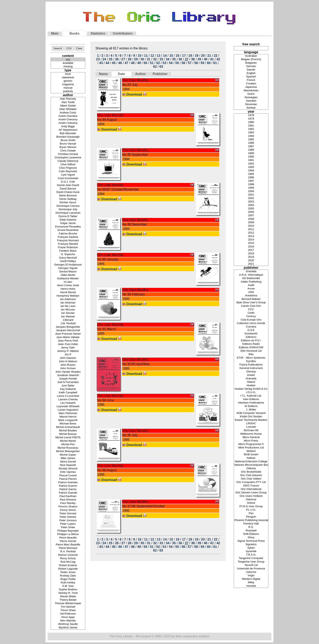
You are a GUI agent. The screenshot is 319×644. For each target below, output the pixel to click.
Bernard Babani (251, 299)
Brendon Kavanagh (68, 137)
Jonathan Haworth (68, 375)
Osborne (251, 500)
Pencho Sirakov (68, 507)
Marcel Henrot (68, 417)
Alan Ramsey (68, 99)
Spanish (251, 77)
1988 (251, 150)
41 (212, 59)
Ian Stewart (68, 317)
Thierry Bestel (68, 600)
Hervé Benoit (68, 292)
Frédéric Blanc (68, 251)
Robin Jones (68, 572)
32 (155, 59)
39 (199, 59)
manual (68, 88)
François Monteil (68, 244)
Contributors (123, 33)
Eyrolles (251, 361)
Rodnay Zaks (68, 576)
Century (251, 316)
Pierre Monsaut (68, 548)
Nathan (251, 458)
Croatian (251, 84)
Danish (251, 70)
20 (203, 56)
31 (149, 59)
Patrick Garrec (68, 489)
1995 (251, 174)
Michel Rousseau (68, 448)
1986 (251, 143)
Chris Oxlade (68, 151)
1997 (251, 181)
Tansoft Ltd (251, 565)
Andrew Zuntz (68, 113)
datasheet (68, 78)
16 (178, 56)
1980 (251, 122)
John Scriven (68, 368)
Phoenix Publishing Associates (251, 520)
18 (190, 56)
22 (216, 56)
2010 (251, 226)
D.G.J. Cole (68, 182)
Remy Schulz (68, 559)
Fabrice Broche (68, 234)
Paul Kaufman (68, 496)
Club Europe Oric (251, 320)
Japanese (251, 87)
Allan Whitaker (68, 109)
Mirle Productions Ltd (251, 448)
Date (122, 74)
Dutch (251, 94)
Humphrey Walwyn (68, 296)
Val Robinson (68, 614)
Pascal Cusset (68, 476)
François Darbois (68, 237)
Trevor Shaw (68, 610)
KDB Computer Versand (251, 413)
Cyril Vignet (68, 175)
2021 (251, 264)
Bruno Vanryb (68, 144)
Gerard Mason (68, 272)
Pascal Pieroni (68, 479)
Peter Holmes (68, 517)
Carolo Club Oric (251, 306)
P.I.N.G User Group (251, 506)
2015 (251, 243)
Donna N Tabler (68, 216)
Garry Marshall (68, 258)
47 (126, 63)
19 (197, 56)
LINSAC (251, 424)
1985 (251, 140)
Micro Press (251, 441)
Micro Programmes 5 (251, 444)
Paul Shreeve (68, 500)
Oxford (251, 503)
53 (164, 63)
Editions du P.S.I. (251, 341)
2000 (251, 191)
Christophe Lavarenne (68, 158)
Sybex (251, 548)
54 (171, 63)
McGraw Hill (251, 430)
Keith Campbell (68, 393)
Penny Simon (68, 510)
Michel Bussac (68, 434)
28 (130, 59)
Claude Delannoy (68, 161)
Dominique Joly (68, 209)
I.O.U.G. (251, 392)
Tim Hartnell (68, 607)
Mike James (68, 458)
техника (251, 586)
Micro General (251, 437)
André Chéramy (68, 123)
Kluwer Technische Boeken (251, 420)
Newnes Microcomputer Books (251, 465)
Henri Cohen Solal (68, 286)
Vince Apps (68, 617)
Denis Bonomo (68, 196)
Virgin (251, 576)
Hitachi (251, 382)
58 (196, 63)
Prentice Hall (251, 524)
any (68, 60)
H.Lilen (68, 282)
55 (177, 63)
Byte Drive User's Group (251, 303)
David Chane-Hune (68, 192)
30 (142, 59)
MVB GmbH (251, 455)
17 (184, 56)
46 (120, 63)
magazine (68, 84)
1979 (251, 119)
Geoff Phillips (68, 261)
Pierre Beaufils (68, 538)
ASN (251, 292)
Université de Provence (251, 569)
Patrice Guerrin (68, 486)
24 (104, 59)
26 (117, 59)
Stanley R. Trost (68, 593)
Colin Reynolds (68, 171)
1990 (251, 157)
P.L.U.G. (251, 510)
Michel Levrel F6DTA (68, 438)
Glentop (251, 372)
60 (209, 63)
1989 (251, 153)
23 (98, 59)
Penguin (251, 517)
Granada (251, 271)
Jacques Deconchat (68, 330)
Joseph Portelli (68, 379)
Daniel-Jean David (68, 185)
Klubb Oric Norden (251, 417)
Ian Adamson (68, 299)
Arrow (251, 289)
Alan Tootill (68, 102)
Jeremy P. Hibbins (68, 351)
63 (161, 67)
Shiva (251, 538)
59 (202, 63)
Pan (251, 513)
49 (139, 63)
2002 (251, 198)
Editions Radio (251, 344)
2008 (251, 219)
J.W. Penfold (68, 324)
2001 (251, 195)
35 (174, 59)
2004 (251, 205)
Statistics (98, 33)
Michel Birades (68, 431)
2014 (251, 240)
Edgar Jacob (68, 223)
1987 (251, 146)
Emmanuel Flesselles (68, 227)
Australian (251, 56)
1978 (251, 115)
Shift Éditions (251, 534)
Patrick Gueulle (68, 493)
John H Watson (68, 362)
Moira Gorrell (68, 462)
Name (103, 74)
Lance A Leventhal (68, 396)
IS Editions (251, 406)
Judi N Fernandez (68, 382)
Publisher (160, 74)
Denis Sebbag (68, 199)
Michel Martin (68, 441)
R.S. (251, 527)
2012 (251, 233)
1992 (251, 164)
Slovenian (251, 104)
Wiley (251, 583)
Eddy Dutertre (68, 220)
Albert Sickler (68, 106)
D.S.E (251, 330)
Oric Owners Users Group (251, 493)
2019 (251, 257)
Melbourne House (251, 434)
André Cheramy (68, 120)
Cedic (251, 313)
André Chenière (68, 116)
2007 (251, 216)
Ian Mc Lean (68, 306)
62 (155, 67)
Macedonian (251, 91)
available (68, 63)
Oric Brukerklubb (251, 472)
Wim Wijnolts (68, 621)
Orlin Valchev (68, 472)
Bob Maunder (68, 133)
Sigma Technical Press (251, 541)
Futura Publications (251, 365)
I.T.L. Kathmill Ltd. (251, 396)
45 (114, 63)
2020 (251, 261)
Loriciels (251, 427)
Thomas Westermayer (68, 603)
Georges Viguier (68, 268)
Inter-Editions (251, 399)
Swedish (251, 101)
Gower (251, 375)
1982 (251, 129)
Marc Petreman (68, 413)
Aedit (251, 285)
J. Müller (251, 410)
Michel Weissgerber (68, 451)
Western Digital (251, 579)
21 (209, 56)
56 (184, 63)
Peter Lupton (68, 524)
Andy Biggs (68, 127)
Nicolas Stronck (68, 469)
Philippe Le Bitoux (68, 534)
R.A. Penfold (68, 552)
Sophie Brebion (68, 590)
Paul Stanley (68, 503)
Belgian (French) (251, 59)
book (68, 74)
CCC (251, 309)
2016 (251, 247)
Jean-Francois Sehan (68, 334)
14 (165, 56)
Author (140, 74)
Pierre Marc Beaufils (68, 545)
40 (206, 59)
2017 (251, 250)
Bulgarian (251, 63)
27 (123, 59)
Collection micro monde (251, 323)
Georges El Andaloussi (68, 265)
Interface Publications (251, 403)
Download (136, 94)
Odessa (251, 468)
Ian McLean (68, 310)
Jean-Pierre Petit (68, 341)
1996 (251, 178)
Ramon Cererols (68, 555)
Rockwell (251, 531)
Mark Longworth (68, 420)
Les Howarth (68, 403)
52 (158, 63)
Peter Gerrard (68, 514)
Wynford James (68, 628)
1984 (251, 136)
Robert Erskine (68, 565)
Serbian (251, 108)
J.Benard (68, 320)
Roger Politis (68, 579)
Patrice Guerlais (68, 482)
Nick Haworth (68, 465)
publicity (68, 91)
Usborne (251, 572)
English (251, 73)
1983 (251, 133)
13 (158, 56)
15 (171, 56)
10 (140, 56)
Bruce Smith (68, 140)
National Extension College (251, 462)
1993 (251, 167)
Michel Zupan (68, 455)
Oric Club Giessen (251, 475)
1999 (251, 188)
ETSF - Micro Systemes (251, 358)
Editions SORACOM (251, 348)
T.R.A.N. (251, 555)
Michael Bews (68, 424)
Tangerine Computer (251, 558)
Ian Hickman (68, 303)
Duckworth (251, 334)
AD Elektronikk (251, 278)
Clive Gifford (68, 165)
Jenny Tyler (68, 348)
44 (107, 63)
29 (136, 59)
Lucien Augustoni (68, 410)
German (251, 66)
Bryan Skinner (68, 147)
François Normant (68, 241)
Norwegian (251, 97)
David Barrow (68, 189)
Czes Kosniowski (68, 178)
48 (133, 63)
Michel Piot (68, 444)
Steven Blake (68, 597)
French (251, 80)
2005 (251, 209)
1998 (251, 184)
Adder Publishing (251, 282)
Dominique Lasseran (68, 213)
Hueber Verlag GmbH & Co (251, 389)
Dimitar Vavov (68, 203)
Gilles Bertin (68, 275)
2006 (251, 212)
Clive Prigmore (68, 168)
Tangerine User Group (251, 562)
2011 (251, 229)
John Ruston (68, 365)
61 (215, 63)
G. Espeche (68, 254)
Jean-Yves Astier (68, 344)
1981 (251, 126)
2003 (251, 202)
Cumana (251, 327)
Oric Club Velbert (251, 479)
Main (55, 33)
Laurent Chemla (68, 400)
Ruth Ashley (68, 583)
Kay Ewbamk (68, 389)
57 (190, 63)
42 (218, 59)
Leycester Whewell (68, 406)
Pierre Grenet (68, 541)
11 (146, 56)
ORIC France (251, 486)
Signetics (251, 544)
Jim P (68, 355)
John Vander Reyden (68, 372)
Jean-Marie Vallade (68, 337)
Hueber (251, 386)
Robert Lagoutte (68, 569)
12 (152, 56)
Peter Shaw (68, 527)
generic (68, 81)
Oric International (251, 489)
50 (145, 63)
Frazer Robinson (68, 247)
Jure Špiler (68, 386)
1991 (251, 160)
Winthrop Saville (68, 624)
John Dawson (68, 358)
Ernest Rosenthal (68, 230)
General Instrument (251, 368)
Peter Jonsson (68, 521)
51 (152, 63)
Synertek (251, 551)
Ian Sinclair (68, 313)
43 (101, 63)
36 (180, 59)
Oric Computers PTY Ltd (251, 482)
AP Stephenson (68, 130)
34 (168, 59)
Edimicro (251, 337)
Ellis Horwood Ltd (251, 351)
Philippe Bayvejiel (68, 531)
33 (161, 59)
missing (68, 67)
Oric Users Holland (251, 496)
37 (187, 59)
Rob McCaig (68, 562)
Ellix (251, 354)
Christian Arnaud (68, 154)
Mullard (251, 451)
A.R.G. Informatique (251, 275)
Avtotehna (251, 296)
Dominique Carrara (68, 206)
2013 (251, 236)
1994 (251, 171)
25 (111, 59)
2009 (251, 222)
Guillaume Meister (68, 279)
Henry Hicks (68, 289)
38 (193, 59)
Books (75, 33)
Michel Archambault (68, 427)
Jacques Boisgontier (68, 327)
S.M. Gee (68, 586)
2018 (251, 254)
